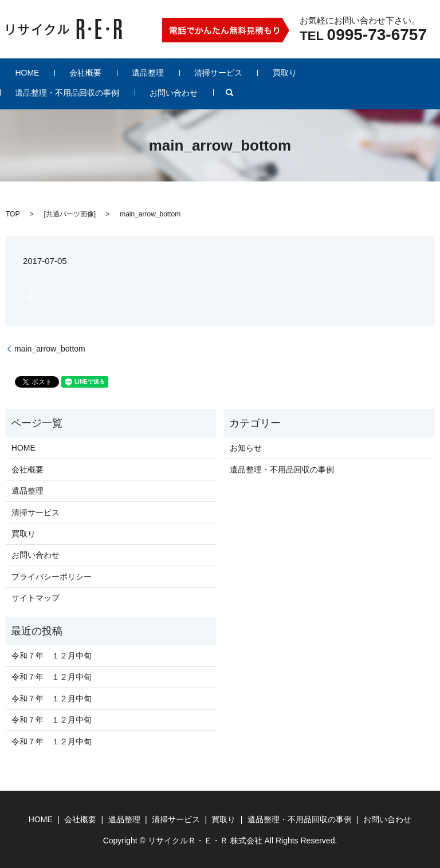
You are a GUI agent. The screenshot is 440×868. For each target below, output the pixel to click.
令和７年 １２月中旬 (52, 655)
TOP (13, 214)
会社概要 (64, 72)
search (17, 92)
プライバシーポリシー (52, 576)
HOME (20, 72)
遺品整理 (112, 72)
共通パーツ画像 (70, 214)
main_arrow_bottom (50, 348)
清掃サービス (168, 72)
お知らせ (246, 447)
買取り (221, 72)
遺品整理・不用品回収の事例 (301, 72)
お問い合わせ (393, 72)
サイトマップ (36, 597)
